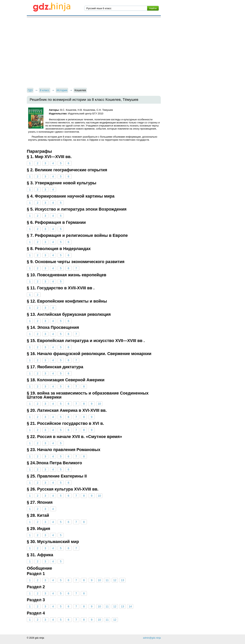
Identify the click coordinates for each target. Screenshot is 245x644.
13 (122, 580)
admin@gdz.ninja (152, 638)
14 (130, 606)
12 (115, 580)
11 (107, 580)
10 (99, 404)
